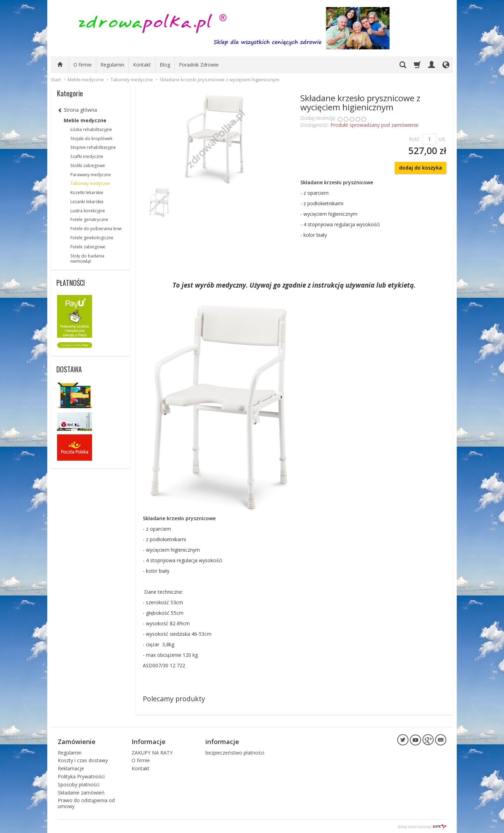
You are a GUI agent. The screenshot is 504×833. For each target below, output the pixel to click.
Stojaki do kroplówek (91, 139)
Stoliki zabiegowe (88, 166)
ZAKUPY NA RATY (152, 752)
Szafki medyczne (87, 156)
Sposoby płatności (79, 784)
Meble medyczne (85, 120)
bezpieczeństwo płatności (235, 752)
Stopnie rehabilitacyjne (93, 147)
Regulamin (112, 65)
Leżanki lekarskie (87, 202)
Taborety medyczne (90, 183)
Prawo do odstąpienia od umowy (86, 803)
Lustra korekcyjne (88, 211)
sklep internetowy (422, 826)
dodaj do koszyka (421, 168)
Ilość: (415, 139)
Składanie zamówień (81, 792)
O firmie (83, 65)
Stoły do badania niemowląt (87, 259)
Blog (165, 65)
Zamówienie (77, 741)
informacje (222, 741)
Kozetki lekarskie (87, 192)
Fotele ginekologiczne (92, 238)
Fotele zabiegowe (88, 247)
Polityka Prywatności (81, 776)
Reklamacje (71, 768)
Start (56, 80)
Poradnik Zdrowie (199, 65)
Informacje (149, 741)
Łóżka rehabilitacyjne (91, 129)
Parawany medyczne (91, 175)
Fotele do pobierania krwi (96, 229)
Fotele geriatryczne (89, 219)
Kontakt (142, 65)
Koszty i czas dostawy (83, 760)
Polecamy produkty (174, 699)
